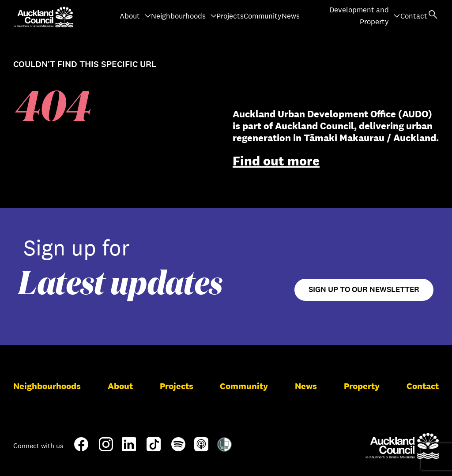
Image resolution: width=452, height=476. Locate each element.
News (291, 16)
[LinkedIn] (129, 448)
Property (362, 386)
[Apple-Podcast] (201, 448)
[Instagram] (106, 448)
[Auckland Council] (402, 446)
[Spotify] (178, 448)
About (136, 16)
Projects (230, 16)
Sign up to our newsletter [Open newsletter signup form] (364, 290)
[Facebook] (81, 450)
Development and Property (365, 16)
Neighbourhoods (184, 16)
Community (263, 16)
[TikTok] (154, 450)
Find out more (276, 161)
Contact (414, 16)
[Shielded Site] (224, 448)
